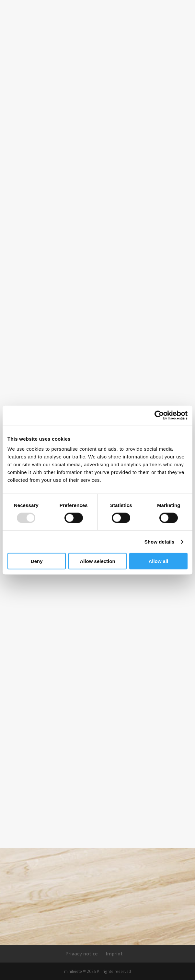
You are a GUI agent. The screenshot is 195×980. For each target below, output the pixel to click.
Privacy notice (81, 953)
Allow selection (97, 561)
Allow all (158, 561)
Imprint (114, 953)
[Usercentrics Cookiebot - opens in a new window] (159, 415)
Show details (160, 541)
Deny (37, 561)
